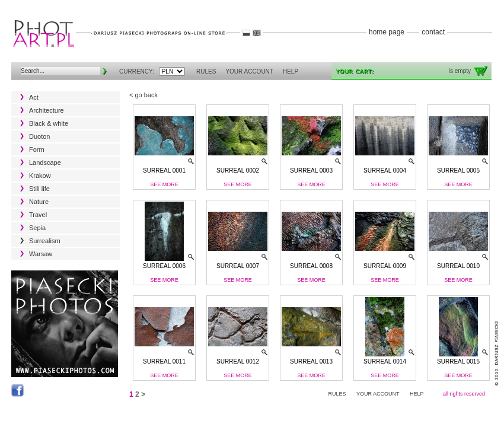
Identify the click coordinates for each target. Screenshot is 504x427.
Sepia (37, 228)
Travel (38, 215)
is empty (460, 71)
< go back (143, 95)
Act (34, 97)
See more (164, 184)
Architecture (47, 110)
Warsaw (41, 254)
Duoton (39, 136)
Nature (39, 202)
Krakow (40, 176)
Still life (39, 189)
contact (433, 32)
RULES (206, 71)
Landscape (45, 162)
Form (37, 149)
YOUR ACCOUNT (249, 71)
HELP (291, 71)
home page (387, 32)
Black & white (49, 123)
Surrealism (45, 241)
